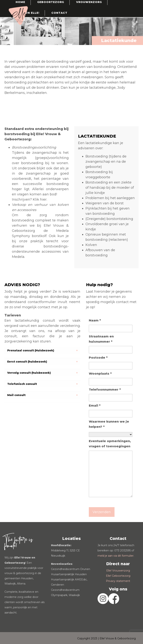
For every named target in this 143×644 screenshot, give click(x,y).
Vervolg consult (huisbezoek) (29, 373)
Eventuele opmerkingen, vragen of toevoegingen (110, 444)
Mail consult (16, 395)
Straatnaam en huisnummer (101, 339)
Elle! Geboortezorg (118, 576)
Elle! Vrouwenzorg (118, 571)
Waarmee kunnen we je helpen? (109, 424)
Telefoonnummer (105, 390)
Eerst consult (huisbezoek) (27, 362)
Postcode (98, 358)
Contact (59, 13)
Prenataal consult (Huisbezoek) (31, 350)
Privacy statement (118, 581)
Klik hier (40, 199)
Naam (95, 320)
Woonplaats (100, 374)
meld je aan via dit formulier (116, 556)
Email (95, 406)
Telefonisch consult (22, 384)
